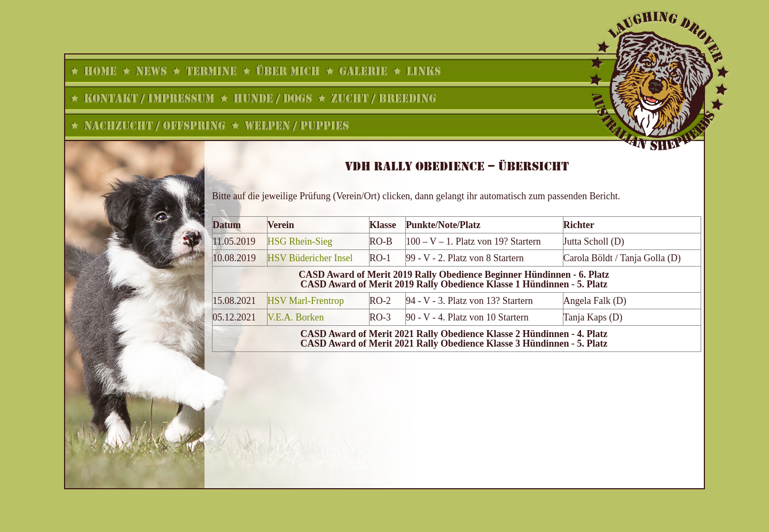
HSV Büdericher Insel (310, 258)
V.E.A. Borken (296, 317)
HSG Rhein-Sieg (300, 241)
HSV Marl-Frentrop (306, 301)
